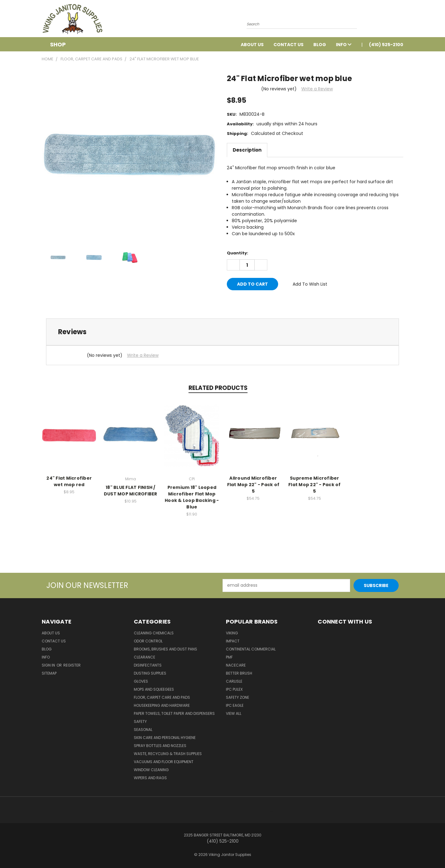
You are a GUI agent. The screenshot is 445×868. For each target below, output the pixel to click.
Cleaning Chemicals (154, 633)
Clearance (144, 657)
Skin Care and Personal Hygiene (165, 738)
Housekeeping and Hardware (162, 705)
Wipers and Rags (150, 778)
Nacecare (236, 665)
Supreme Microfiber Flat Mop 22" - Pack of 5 (315, 485)
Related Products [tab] (218, 388)
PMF (229, 657)
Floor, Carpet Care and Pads (162, 697)
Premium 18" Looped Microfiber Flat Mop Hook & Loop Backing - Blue (192, 497)
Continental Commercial (251, 649)
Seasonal (143, 730)
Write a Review (317, 89)
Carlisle (234, 681)
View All (234, 713)
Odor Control (148, 641)
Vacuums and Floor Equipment (164, 762)
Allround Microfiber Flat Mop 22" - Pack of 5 (253, 485)
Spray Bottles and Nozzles (160, 746)
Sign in (49, 665)
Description (247, 150)
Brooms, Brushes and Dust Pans (165, 649)
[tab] (222, 332)
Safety (140, 721)
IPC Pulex (234, 689)
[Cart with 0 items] (402, 20)
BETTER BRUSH (239, 673)
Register (72, 665)
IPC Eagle (235, 705)
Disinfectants (148, 665)
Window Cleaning (151, 770)
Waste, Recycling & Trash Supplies (168, 754)
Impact (233, 641)
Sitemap (49, 673)
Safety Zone (237, 697)
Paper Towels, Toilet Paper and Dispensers (174, 713)
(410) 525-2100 (386, 45)
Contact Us (288, 45)
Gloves (141, 681)
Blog (320, 45)
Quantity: (237, 253)
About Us (252, 45)
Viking (232, 633)
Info (344, 45)
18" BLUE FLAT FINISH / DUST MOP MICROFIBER (131, 491)
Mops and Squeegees (154, 689)
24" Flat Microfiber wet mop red (69, 481)
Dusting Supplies (150, 673)
